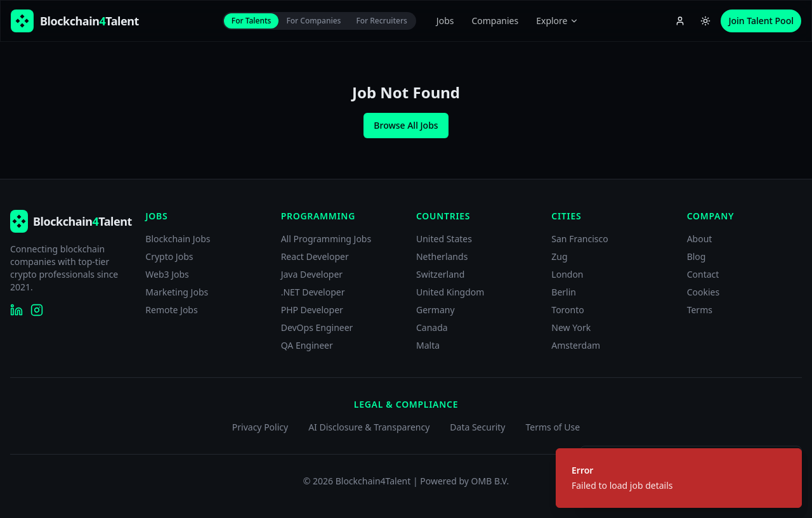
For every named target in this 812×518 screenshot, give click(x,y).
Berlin (564, 292)
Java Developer (312, 274)
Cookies (703, 292)
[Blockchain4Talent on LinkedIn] (16, 310)
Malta (428, 345)
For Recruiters (381, 21)
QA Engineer (307, 345)
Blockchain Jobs (178, 239)
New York (571, 327)
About (700, 239)
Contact (703, 274)
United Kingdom (450, 292)
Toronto (567, 310)
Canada (432, 327)
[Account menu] (680, 21)
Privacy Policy (260, 427)
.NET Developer (313, 292)
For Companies (313, 21)
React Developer (315, 256)
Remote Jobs (171, 310)
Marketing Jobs (177, 292)
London (567, 274)
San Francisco (580, 239)
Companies (495, 21)
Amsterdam (576, 345)
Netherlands (442, 256)
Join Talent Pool (761, 21)
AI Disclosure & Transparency (369, 427)
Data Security (477, 427)
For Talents (252, 21)
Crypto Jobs (169, 256)
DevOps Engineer (317, 327)
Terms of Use (553, 427)
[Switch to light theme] (705, 21)
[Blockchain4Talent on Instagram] (37, 310)
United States (444, 239)
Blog (697, 256)
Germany (435, 310)
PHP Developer (312, 310)
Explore (557, 21)
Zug (559, 256)
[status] (679, 478)
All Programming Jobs (326, 239)
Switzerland (440, 274)
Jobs (445, 21)
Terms (700, 310)
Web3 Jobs (167, 274)
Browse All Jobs (406, 125)
